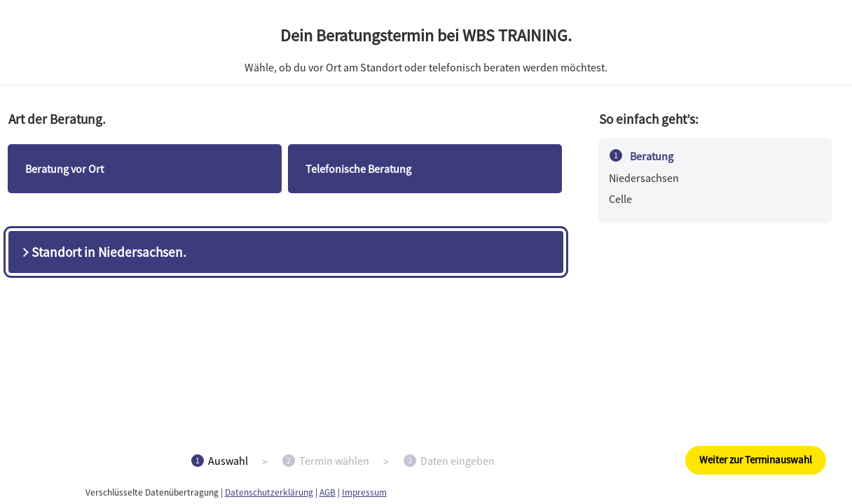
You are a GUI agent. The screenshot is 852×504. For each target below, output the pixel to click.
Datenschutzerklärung (269, 492)
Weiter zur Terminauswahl (756, 460)
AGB (328, 492)
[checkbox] (145, 169)
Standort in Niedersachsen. (103, 252)
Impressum (364, 492)
